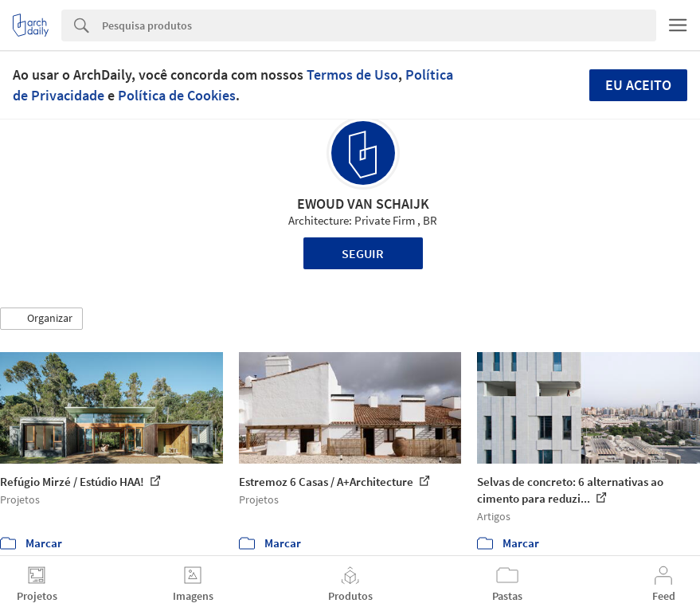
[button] (41, 319)
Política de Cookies (177, 95)
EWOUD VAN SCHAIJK (363, 204)
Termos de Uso (352, 74)
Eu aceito (638, 85)
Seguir (363, 253)
